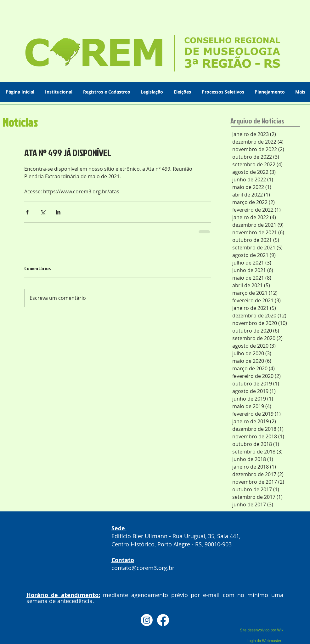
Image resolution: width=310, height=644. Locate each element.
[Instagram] (147, 620)
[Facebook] (163, 620)
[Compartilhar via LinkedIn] (58, 212)
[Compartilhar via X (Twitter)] (43, 212)
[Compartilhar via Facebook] (27, 212)
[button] (59, 92)
